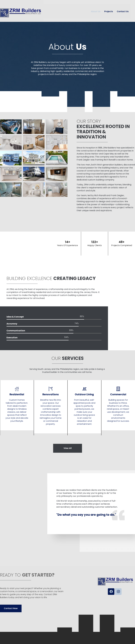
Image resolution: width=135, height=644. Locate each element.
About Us (96, 11)
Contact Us (123, 11)
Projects (109, 11)
